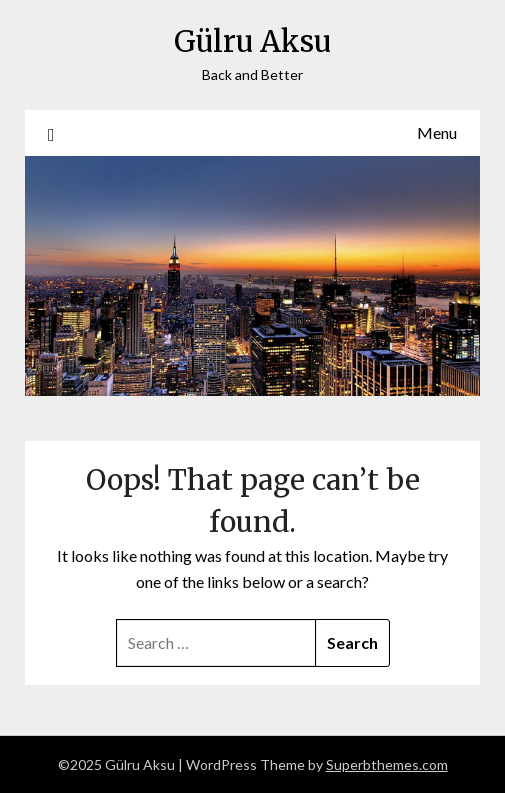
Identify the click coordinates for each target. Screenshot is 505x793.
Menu (437, 132)
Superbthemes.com (387, 764)
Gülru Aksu (252, 41)
